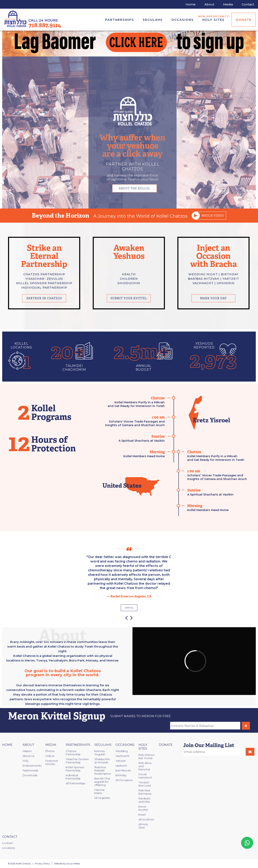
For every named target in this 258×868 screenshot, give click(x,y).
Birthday (121, 775)
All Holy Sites (143, 826)
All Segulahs (102, 798)
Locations (8, 848)
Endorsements (32, 766)
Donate (244, 20)
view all (129, 608)
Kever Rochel (143, 808)
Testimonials (30, 770)
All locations (146, 819)
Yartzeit (121, 761)
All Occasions (124, 780)
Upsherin (121, 766)
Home (7, 745)
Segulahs (153, 20)
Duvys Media (73, 864)
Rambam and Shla (145, 800)
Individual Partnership (73, 777)
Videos (50, 756)
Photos (50, 751)
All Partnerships (75, 783)
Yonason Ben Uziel (145, 784)
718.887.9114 (45, 25)
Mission (27, 751)
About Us (28, 756)
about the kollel (135, 188)
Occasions (183, 20)
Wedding (122, 751)
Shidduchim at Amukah (102, 761)
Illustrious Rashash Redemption (103, 770)
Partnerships (120, 20)
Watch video (210, 216)
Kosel (142, 815)
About (28, 745)
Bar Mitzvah (123, 770)
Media (51, 745)
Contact (10, 837)
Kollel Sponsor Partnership (75, 769)
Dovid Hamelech (145, 776)
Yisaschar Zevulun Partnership (77, 761)
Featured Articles (51, 762)
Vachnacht (122, 756)
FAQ (25, 761)
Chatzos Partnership (73, 753)
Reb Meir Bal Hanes (145, 792)
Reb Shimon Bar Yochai (147, 756)
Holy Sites (215, 18)
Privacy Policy (42, 864)
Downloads (30, 775)
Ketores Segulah (100, 753)
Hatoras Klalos (99, 791)
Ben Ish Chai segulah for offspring (102, 782)
